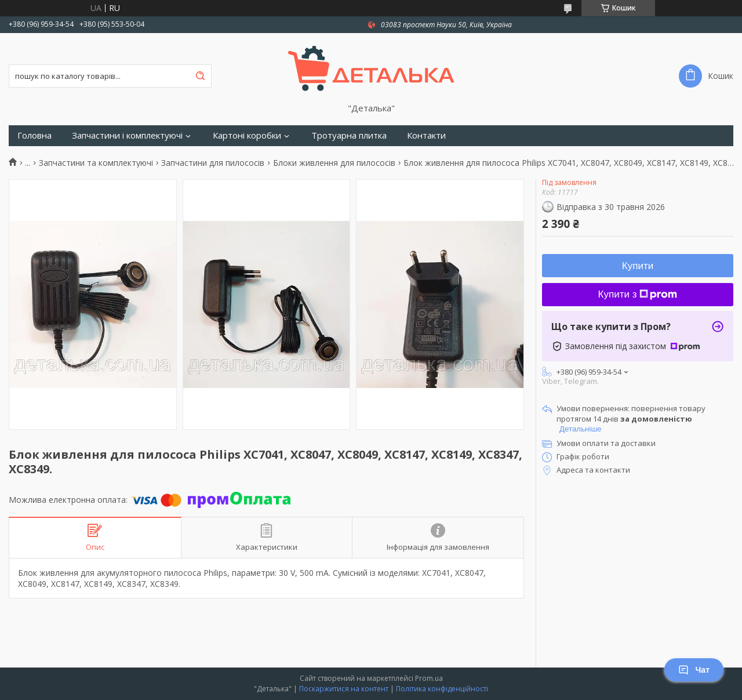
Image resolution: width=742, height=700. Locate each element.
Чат (694, 670)
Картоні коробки (247, 135)
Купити (638, 266)
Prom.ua (429, 678)
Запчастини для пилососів (213, 163)
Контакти (426, 135)
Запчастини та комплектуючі (96, 163)
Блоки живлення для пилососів (334, 163)
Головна (34, 135)
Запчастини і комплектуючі (127, 135)
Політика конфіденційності (442, 689)
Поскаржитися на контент (344, 689)
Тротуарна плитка (349, 135)
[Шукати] (200, 76)
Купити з (638, 294)
